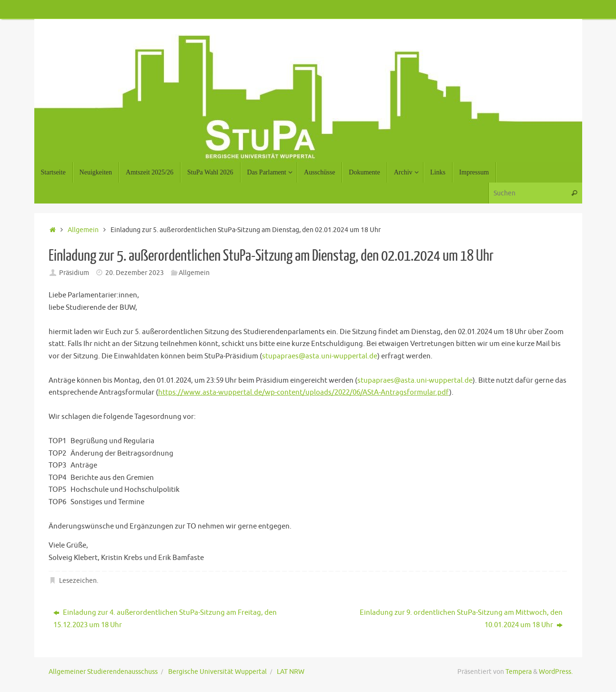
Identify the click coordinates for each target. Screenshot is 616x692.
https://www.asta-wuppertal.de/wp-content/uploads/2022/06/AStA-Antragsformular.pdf (304, 392)
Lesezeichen (78, 581)
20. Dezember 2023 (135, 273)
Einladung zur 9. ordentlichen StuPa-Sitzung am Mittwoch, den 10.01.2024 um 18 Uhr (461, 619)
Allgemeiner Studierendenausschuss (103, 672)
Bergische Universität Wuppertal (217, 672)
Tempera (519, 672)
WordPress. (556, 672)
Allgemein (83, 230)
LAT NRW (291, 672)
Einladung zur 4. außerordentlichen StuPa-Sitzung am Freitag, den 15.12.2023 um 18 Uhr (165, 619)
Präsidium (74, 273)
